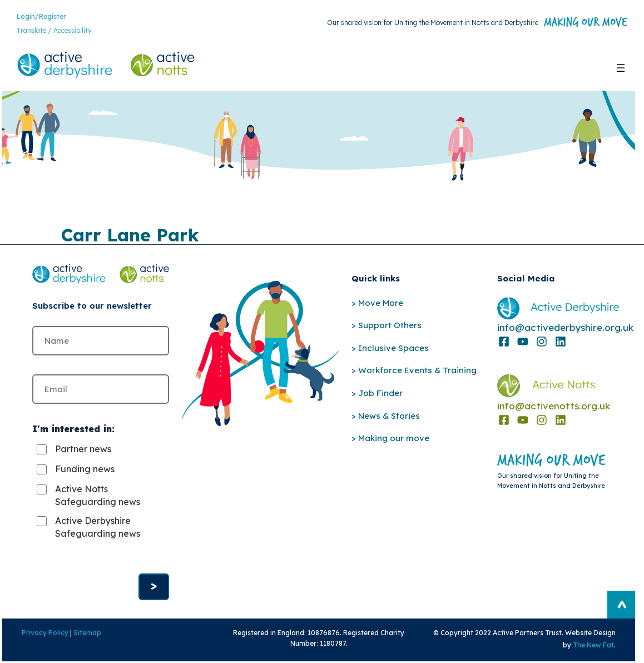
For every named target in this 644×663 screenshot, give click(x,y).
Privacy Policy (43, 634)
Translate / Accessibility (54, 31)
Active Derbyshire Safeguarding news (98, 528)
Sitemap (86, 634)
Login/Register (41, 16)
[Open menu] (621, 68)
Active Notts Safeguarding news (98, 496)
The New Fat (595, 647)
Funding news (85, 470)
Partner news (83, 450)
